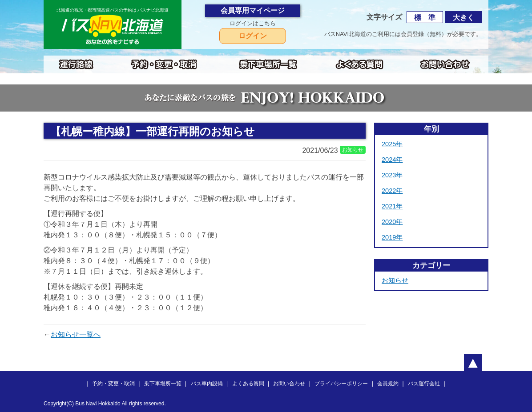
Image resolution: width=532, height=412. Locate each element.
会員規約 (388, 384)
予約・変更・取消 (113, 384)
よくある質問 (248, 384)
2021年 (392, 206)
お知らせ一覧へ (76, 334)
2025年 (392, 144)
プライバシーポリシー (341, 384)
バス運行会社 (424, 384)
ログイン (253, 36)
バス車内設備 (207, 384)
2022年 (392, 191)
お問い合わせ (289, 384)
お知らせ (395, 280)
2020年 (392, 222)
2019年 (392, 237)
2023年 (392, 175)
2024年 (392, 160)
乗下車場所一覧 (163, 384)
